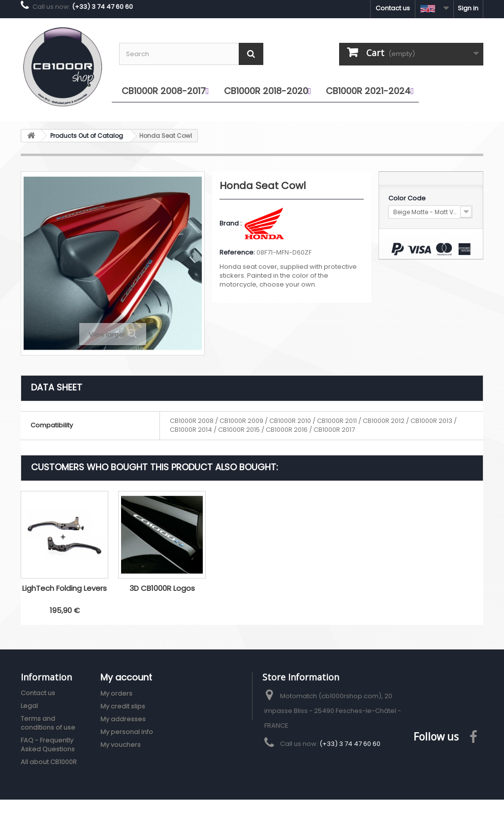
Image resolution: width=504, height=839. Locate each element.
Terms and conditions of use (48, 723)
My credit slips (123, 706)
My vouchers (121, 745)
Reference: (237, 253)
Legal (29, 706)
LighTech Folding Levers (259, 588)
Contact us (393, 8)
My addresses (123, 719)
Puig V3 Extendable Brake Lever (162, 593)
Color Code (408, 198)
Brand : (231, 224)
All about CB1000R (49, 762)
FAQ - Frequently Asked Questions (48, 745)
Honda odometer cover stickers (64, 593)
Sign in (468, 8)
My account (126, 677)
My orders (116, 694)
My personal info (127, 732)
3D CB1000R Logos (357, 588)
